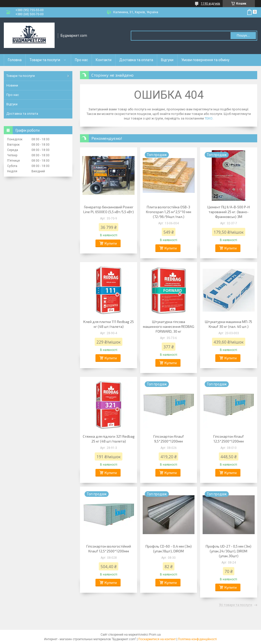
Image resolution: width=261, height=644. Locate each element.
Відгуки (167, 60)
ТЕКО (209, 118)
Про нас (81, 60)
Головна (15, 60)
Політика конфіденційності (197, 639)
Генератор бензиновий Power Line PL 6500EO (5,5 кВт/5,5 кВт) (109, 209)
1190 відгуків (210, 4)
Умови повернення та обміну (205, 60)
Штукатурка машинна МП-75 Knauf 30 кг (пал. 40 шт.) (229, 324)
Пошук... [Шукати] (243, 35)
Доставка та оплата (136, 60)
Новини (12, 85)
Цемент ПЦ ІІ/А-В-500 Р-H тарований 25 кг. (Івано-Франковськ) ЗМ (229, 212)
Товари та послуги (45, 60)
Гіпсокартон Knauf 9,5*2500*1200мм (169, 439)
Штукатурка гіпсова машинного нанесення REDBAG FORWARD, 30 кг (169, 326)
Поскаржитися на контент (157, 639)
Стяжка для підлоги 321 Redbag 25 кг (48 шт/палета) (109, 439)
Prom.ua (155, 635)
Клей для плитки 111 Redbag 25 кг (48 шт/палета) (109, 324)
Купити (111, 243)
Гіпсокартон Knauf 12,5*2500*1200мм (229, 439)
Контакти (104, 60)
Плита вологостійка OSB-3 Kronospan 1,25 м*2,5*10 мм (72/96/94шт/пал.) (169, 212)
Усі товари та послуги (236, 605)
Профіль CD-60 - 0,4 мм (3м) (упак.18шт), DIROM (169, 549)
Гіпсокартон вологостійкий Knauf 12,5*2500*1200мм (109, 549)
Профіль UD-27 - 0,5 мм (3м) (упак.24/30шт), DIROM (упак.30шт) (229, 551)
